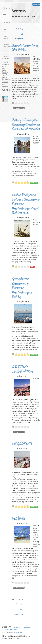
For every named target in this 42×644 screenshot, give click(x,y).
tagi (5, 30)
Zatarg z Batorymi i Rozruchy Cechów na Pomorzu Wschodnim (26, 125)
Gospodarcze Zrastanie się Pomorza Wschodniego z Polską (22, 288)
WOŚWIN (19, 519)
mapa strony (6, 38)
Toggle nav (36, 4)
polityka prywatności (6, 46)
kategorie (6, 23)
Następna (19, 39)
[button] (3, 99)
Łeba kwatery (5, 71)
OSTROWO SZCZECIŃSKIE (23, 369)
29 (22, 34)
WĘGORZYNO (22, 444)
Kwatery (7, 59)
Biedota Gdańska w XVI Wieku (25, 48)
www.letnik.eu (17, 633)
